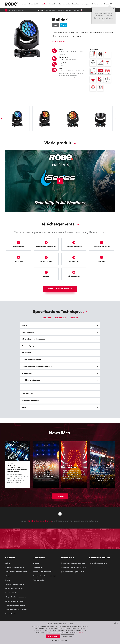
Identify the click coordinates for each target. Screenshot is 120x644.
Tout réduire (74, 317)
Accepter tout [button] (53, 636)
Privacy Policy (81, 632)
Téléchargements (50, 10)
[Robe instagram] (60, 514)
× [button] (118, 623)
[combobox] (115, 623)
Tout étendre (46, 317)
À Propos (41, 10)
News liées (76, 10)
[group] (1, 119)
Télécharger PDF (60, 317)
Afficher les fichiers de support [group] (60, 289)
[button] (60, 641)
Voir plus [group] (60, 496)
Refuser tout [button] (68, 636)
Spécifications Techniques (64, 10)
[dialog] (60, 633)
